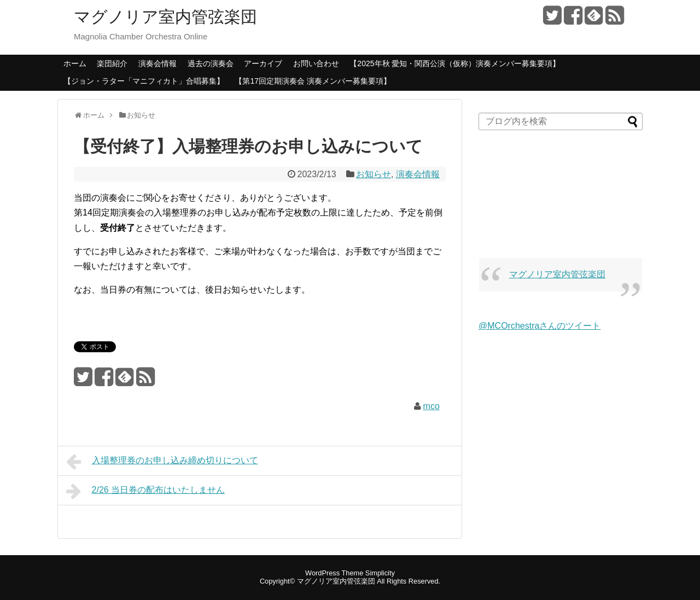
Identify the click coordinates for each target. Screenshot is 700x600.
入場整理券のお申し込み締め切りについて (162, 462)
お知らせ (374, 174)
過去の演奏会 (211, 63)
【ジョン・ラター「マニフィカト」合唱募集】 (144, 81)
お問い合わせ (316, 63)
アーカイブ (263, 63)
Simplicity (380, 573)
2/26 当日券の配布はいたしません (145, 491)
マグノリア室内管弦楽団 (165, 17)
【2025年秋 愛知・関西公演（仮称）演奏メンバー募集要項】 (455, 63)
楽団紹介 (112, 63)
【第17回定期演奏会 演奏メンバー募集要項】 (313, 81)
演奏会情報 (157, 63)
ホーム (75, 63)
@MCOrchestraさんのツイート (539, 326)
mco (431, 406)
